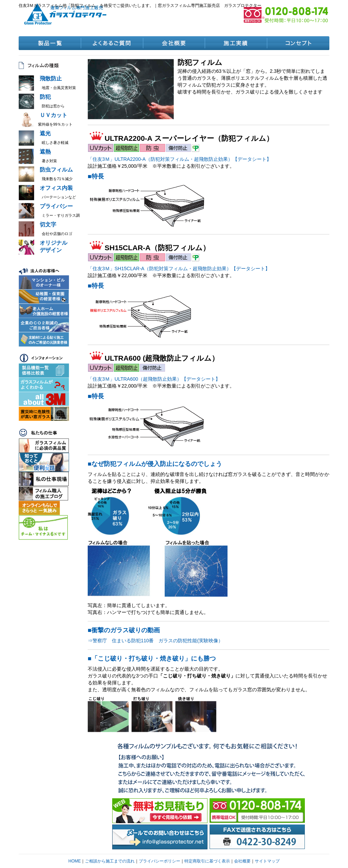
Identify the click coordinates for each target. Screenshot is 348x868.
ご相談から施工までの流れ (110, 861)
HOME (75, 861)
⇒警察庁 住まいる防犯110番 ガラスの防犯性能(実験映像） (155, 641)
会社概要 (242, 861)
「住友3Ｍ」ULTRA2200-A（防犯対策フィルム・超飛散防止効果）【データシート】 (180, 159)
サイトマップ (267, 861)
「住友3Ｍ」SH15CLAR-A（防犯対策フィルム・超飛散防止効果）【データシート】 (179, 269)
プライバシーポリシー (159, 861)
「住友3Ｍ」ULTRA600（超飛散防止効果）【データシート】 (154, 379)
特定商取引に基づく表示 (207, 861)
